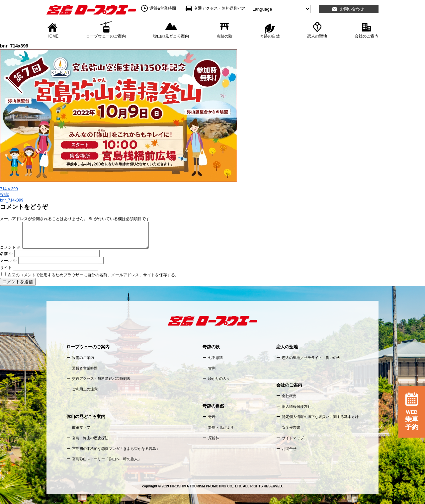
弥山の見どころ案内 (171, 36)
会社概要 (289, 396)
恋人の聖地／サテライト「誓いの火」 (313, 358)
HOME (52, 36)
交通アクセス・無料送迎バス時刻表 (101, 378)
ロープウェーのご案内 (106, 36)
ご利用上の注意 (85, 389)
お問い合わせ (352, 9)
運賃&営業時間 (163, 8)
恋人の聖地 (317, 36)
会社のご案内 (367, 36)
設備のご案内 (83, 358)
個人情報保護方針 (297, 406)
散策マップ (81, 427)
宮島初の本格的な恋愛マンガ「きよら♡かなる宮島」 (116, 449)
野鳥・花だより (221, 427)
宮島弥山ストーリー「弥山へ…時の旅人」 (107, 459)
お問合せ (289, 449)
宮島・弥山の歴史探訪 (90, 438)
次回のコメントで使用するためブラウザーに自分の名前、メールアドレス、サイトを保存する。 (93, 275)
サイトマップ (293, 438)
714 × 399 (9, 189)
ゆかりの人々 (219, 378)
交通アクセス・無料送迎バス (220, 8)
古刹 (212, 368)
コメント (10, 247)
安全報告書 (291, 427)
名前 (6, 254)
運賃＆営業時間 (85, 368)
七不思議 (215, 358)
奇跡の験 (224, 36)
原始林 (214, 438)
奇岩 (212, 417)
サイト (6, 268)
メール (8, 261)
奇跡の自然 (270, 36)
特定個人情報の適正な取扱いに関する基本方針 (320, 417)
